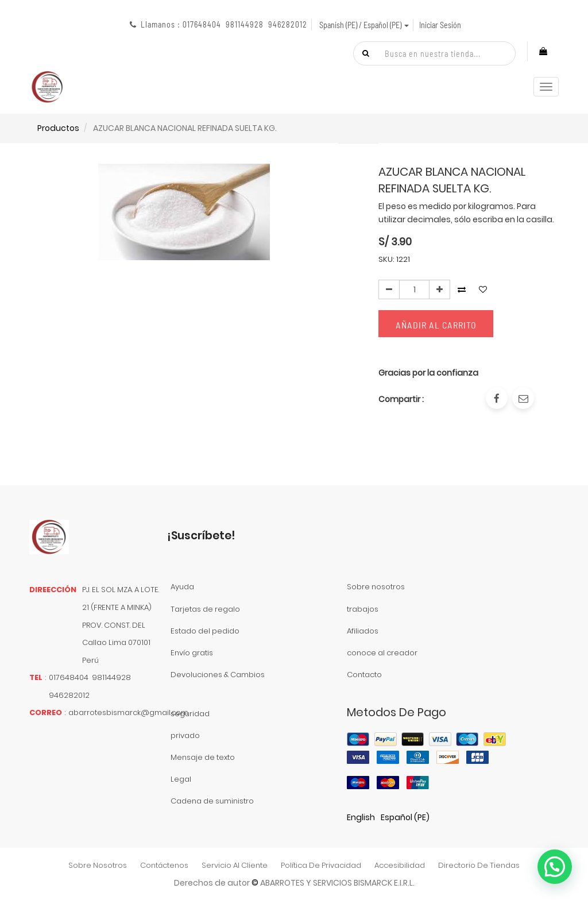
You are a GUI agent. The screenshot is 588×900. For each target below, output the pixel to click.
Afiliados (363, 631)
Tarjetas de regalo (205, 609)
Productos (58, 128)
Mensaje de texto (203, 757)
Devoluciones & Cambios (218, 675)
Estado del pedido (205, 631)
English (361, 817)
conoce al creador (382, 653)
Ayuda (182, 587)
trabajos (363, 609)
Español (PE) (405, 817)
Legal (181, 779)
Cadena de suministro (212, 801)
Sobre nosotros (376, 587)
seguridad (190, 714)
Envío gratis (192, 653)
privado (185, 735)
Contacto (364, 675)
